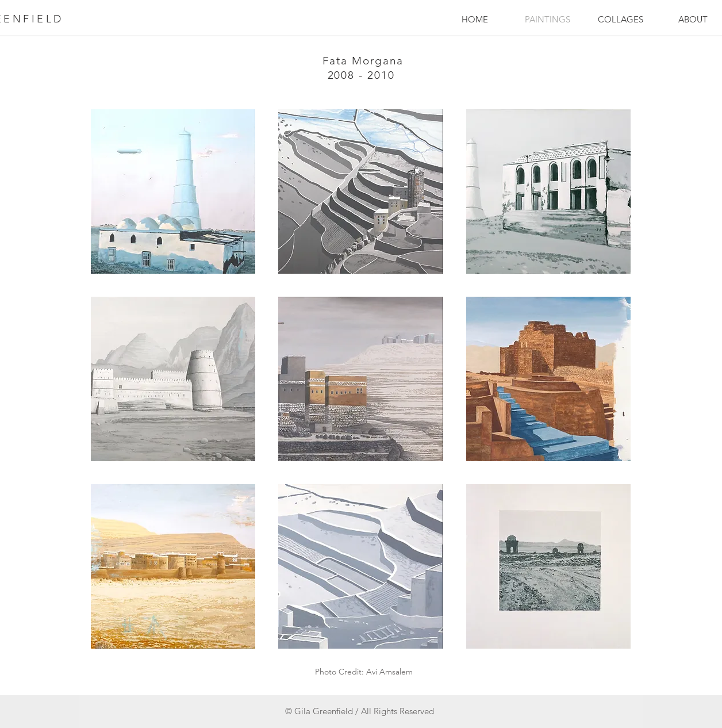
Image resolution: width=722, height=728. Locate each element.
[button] (173, 191)
